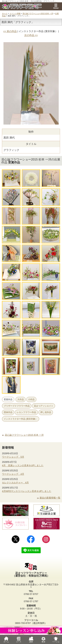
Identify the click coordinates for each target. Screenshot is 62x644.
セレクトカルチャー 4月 (15, 483)
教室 (43, 639)
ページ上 (56, 639)
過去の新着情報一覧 (50, 498)
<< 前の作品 (10, 31)
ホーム (5, 14)
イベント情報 (15, 14)
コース (19, 639)
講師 (31, 639)
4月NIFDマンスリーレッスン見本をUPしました (27, 491)
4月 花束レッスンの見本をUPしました (23, 465)
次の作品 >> (31, 35)
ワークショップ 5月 (13, 457)
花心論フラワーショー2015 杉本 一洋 (38, 14)
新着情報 (8, 448)
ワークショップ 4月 (13, 474)
